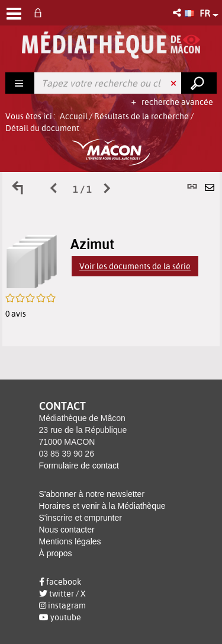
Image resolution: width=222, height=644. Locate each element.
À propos (56, 553)
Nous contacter (67, 530)
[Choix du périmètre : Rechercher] (20, 83)
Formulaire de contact (79, 466)
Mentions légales (70, 541)
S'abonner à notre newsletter (92, 494)
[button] (178, 13)
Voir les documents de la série (135, 266)
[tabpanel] (111, 259)
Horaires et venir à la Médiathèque (102, 506)
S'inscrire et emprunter (81, 518)
